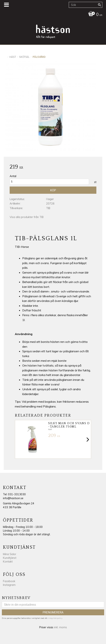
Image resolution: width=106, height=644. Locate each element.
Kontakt (8, 562)
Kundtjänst (10, 558)
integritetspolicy (55, 618)
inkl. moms (60, 627)
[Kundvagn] (52, 15)
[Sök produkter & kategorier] (86, 5)
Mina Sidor (10, 554)
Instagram (9, 585)
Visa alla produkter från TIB (27, 217)
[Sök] (100, 5)
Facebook (9, 581)
